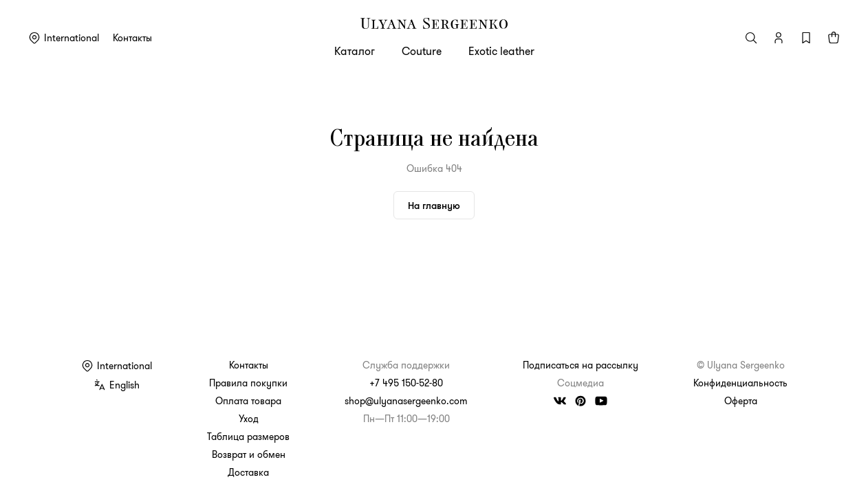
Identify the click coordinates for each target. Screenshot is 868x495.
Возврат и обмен (249, 454)
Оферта (741, 401)
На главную (434, 205)
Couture (422, 51)
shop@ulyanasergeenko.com (406, 401)
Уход (249, 419)
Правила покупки (248, 383)
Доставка (248, 472)
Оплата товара (248, 401)
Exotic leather (501, 51)
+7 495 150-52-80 (406, 383)
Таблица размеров (248, 437)
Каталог (355, 51)
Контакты (132, 38)
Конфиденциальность (740, 383)
